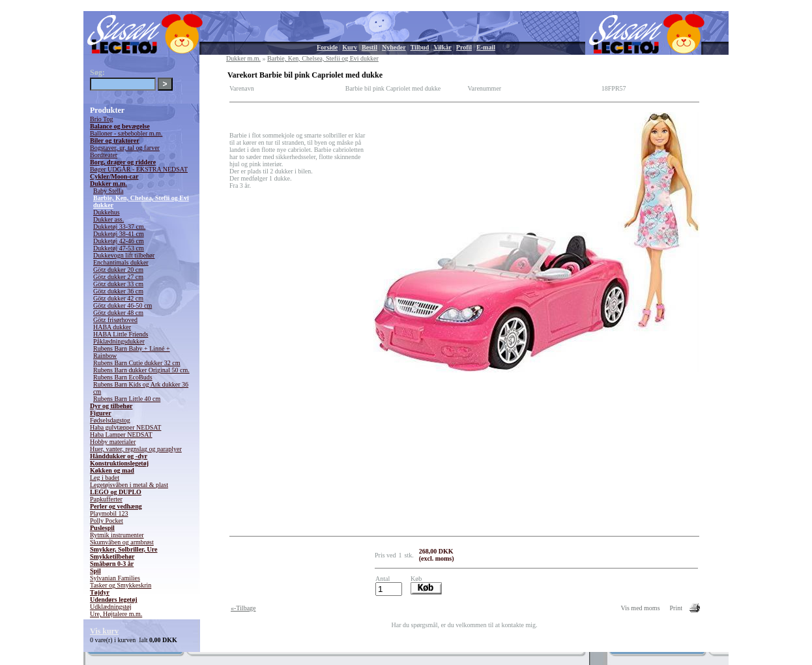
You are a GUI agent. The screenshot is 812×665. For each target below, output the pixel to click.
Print (676, 608)
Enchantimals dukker (121, 262)
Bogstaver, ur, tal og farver (125, 148)
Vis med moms (641, 608)
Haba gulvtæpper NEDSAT (125, 427)
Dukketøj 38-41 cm (119, 234)
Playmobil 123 (109, 513)
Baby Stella (108, 191)
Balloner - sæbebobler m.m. (126, 133)
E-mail (486, 47)
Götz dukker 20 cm (118, 270)
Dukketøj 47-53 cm (119, 248)
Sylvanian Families (115, 578)
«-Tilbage (243, 608)
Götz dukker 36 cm (118, 291)
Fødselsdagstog (110, 420)
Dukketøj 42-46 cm (119, 241)
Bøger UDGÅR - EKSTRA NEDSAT (139, 169)
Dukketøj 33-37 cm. (119, 227)
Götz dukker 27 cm (118, 277)
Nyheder (394, 47)
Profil (464, 47)
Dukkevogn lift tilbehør (124, 255)
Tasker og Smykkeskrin (121, 585)
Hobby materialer (113, 442)
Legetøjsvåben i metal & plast (129, 485)
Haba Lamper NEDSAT (121, 435)
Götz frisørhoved (115, 320)
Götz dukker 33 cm (118, 284)
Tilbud (420, 47)
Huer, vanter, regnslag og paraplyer (136, 449)
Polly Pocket (107, 521)
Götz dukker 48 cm (118, 313)
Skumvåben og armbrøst (122, 542)
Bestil (370, 47)
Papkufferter (106, 499)
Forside (327, 47)
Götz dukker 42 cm (118, 298)
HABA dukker (112, 327)
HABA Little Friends (121, 334)
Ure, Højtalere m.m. (116, 614)
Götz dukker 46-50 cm (123, 305)
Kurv (350, 47)
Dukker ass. (109, 219)
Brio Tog (102, 119)
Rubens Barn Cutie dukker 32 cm (137, 363)
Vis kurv (104, 631)
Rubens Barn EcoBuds (123, 377)
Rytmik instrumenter (117, 535)
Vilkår (442, 47)
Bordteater (104, 155)
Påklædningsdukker (119, 341)
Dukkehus (107, 212)
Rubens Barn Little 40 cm (127, 399)
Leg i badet (105, 478)
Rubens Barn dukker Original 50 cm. (141, 370)
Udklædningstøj (111, 607)
